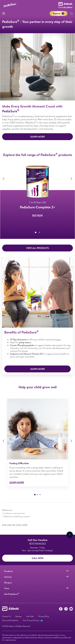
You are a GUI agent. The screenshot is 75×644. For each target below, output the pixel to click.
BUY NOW (37, 217)
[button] (71, 14)
